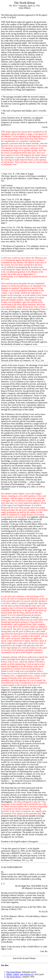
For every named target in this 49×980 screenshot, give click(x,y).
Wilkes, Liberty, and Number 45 (20, 974)
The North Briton (14, 972)
